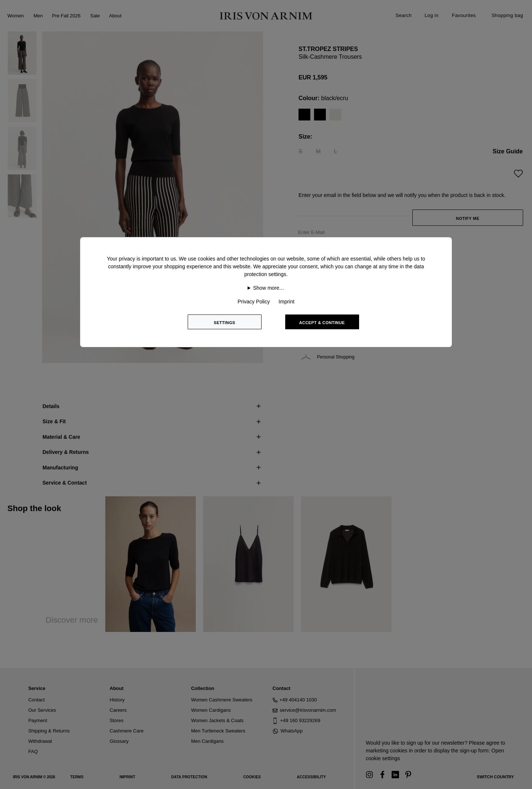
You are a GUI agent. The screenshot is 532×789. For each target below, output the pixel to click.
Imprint (287, 302)
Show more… (269, 288)
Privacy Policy (254, 302)
